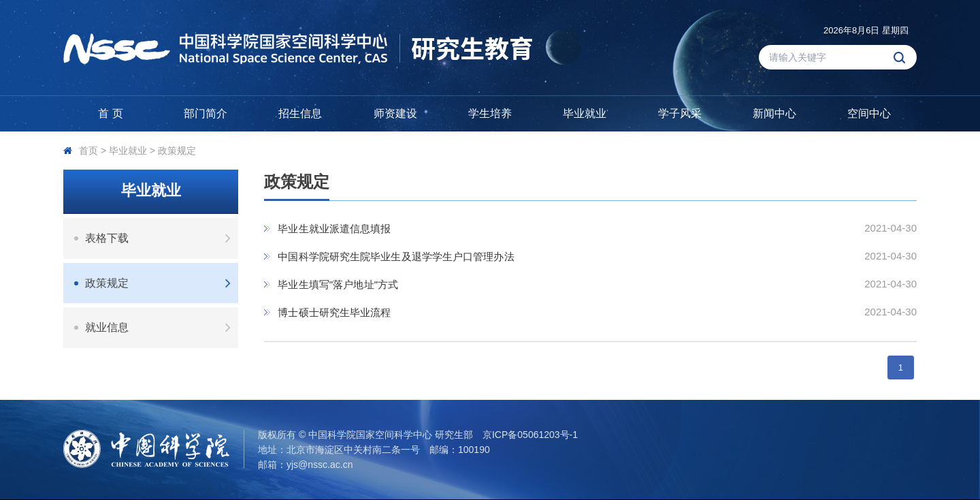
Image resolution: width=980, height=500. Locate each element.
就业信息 (162, 327)
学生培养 (490, 113)
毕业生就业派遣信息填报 (334, 229)
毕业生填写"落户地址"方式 (338, 284)
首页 (88, 151)
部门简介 (206, 113)
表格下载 (162, 238)
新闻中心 (774, 113)
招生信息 (300, 113)
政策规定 (177, 151)
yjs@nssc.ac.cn (320, 465)
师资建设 (395, 113)
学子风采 (680, 113)
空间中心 (869, 113)
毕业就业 (585, 113)
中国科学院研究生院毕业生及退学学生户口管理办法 (396, 256)
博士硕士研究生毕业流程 (334, 312)
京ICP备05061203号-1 (530, 435)
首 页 (110, 113)
